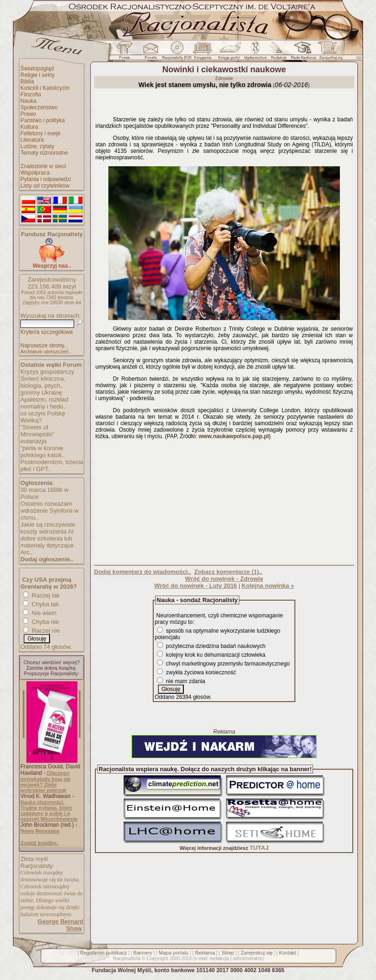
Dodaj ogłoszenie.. (47, 559)
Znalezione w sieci (43, 166)
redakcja (219, 958)
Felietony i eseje (41, 133)
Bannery (143, 953)
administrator (248, 958)
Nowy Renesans (40, 831)
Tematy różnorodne (44, 153)
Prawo (28, 114)
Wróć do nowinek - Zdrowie (224, 579)
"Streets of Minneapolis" (38, 431)
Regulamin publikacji (103, 953)
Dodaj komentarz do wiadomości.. (142, 572)
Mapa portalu (174, 953)
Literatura (32, 140)
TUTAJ (259, 848)
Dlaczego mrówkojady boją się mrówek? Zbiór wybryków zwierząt (45, 782)
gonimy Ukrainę (41, 393)
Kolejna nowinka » (268, 586)
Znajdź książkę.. (40, 843)
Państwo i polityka (43, 120)
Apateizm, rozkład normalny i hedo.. (44, 403)
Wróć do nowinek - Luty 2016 (196, 586)
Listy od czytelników (45, 186)
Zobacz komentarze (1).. (228, 572)
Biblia (27, 82)
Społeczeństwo (39, 107)
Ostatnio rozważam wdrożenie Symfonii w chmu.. (50, 511)
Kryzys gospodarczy (47, 372)
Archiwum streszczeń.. (46, 352)
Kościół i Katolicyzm (45, 88)
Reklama (205, 953)
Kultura (29, 127)
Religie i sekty (38, 75)
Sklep (228, 953)
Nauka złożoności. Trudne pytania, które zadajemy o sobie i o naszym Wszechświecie (49, 810)
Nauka (28, 101)
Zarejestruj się (257, 953)
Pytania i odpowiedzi (46, 179)
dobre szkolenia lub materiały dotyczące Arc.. (47, 545)
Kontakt (288, 953)
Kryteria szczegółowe (47, 332)
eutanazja (33, 441)
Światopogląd (37, 69)
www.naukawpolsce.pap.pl (234, 436)
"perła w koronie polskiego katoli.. (43, 452)
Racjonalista (126, 958)
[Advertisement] (224, 503)
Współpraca (35, 173)
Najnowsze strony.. (44, 346)
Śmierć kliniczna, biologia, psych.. (43, 382)
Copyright (157, 958)
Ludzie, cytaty (37, 146)
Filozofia (31, 94)
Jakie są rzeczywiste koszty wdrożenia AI (48, 528)
